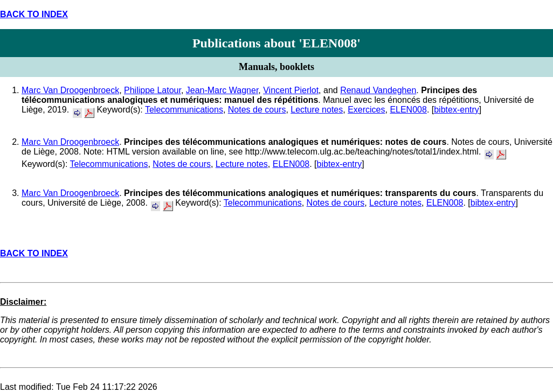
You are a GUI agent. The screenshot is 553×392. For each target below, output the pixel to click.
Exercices (366, 110)
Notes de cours (257, 110)
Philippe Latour (153, 90)
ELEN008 (408, 110)
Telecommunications (184, 110)
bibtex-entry (457, 110)
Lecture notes (317, 110)
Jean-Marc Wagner (222, 90)
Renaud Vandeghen (378, 90)
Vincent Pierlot (291, 90)
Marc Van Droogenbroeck (70, 90)
